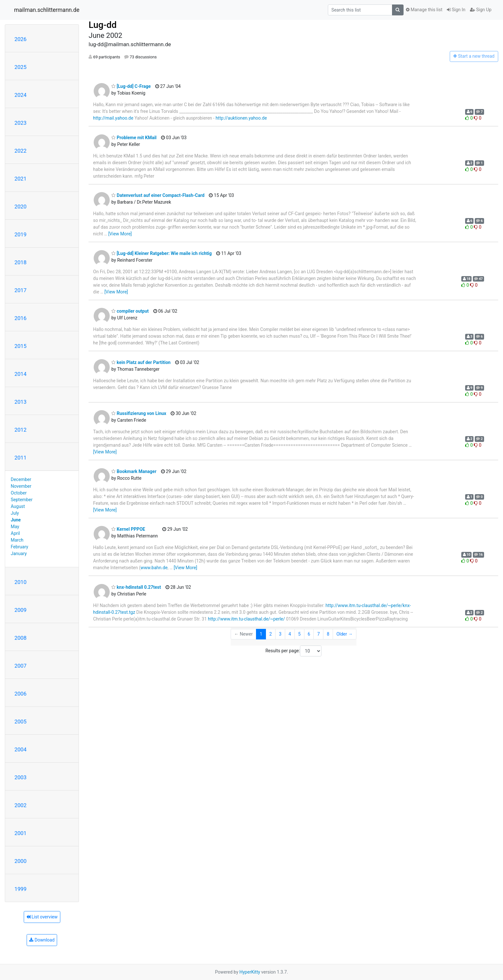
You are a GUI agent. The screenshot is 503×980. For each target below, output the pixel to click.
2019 (21, 234)
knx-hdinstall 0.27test (136, 587)
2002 (21, 805)
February (20, 547)
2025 (21, 67)
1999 (21, 889)
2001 (21, 833)
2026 (21, 39)
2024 (21, 95)
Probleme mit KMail (134, 138)
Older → (345, 634)
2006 (21, 694)
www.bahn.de (154, 568)
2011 (21, 458)
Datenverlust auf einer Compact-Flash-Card (158, 195)
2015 (21, 346)
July (15, 513)
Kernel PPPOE (128, 529)
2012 (21, 430)
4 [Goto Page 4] (290, 634)
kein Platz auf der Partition (141, 362)
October (19, 493)
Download (42, 940)
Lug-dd (102, 25)
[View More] (120, 234)
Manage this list (424, 10)
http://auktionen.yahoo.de (241, 118)
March (17, 540)
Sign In (456, 10)
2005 (21, 722)
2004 (21, 749)
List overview (42, 917)
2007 (21, 666)
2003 (21, 777)
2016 (21, 318)
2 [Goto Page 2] (271, 634)
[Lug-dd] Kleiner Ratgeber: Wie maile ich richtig (162, 253)
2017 (21, 290)
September (22, 500)
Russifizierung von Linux (139, 413)
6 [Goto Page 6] (309, 634)
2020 (21, 207)
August (18, 506)
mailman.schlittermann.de (47, 10)
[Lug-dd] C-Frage (131, 86)
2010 (21, 582)
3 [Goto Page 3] (280, 634)
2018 (21, 262)
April (16, 533)
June (16, 520)
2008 (21, 638)
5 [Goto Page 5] (299, 634)
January (19, 553)
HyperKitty (250, 972)
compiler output (130, 311)
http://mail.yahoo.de (113, 118)
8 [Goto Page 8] (328, 634)
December (21, 479)
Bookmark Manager (134, 471)
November (21, 486)
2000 (21, 861)
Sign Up (481, 10)
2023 (21, 123)
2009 (21, 610)
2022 (21, 151)
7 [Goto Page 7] (319, 634)
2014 (21, 374)
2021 (21, 179)
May (15, 527)
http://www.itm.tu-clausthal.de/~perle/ (246, 619)
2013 (21, 402)
